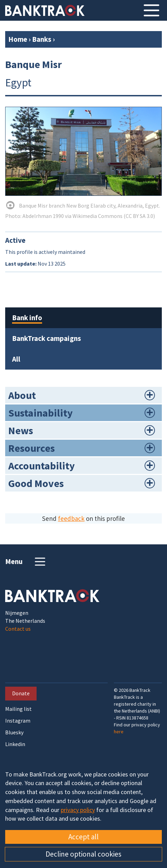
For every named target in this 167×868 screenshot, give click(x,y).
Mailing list (18, 709)
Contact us (18, 629)
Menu (26, 562)
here (119, 732)
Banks (42, 39)
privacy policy (78, 810)
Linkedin (15, 744)
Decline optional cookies (83, 854)
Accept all (83, 837)
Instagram (18, 721)
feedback (71, 518)
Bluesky (14, 732)
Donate (21, 693)
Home (18, 39)
